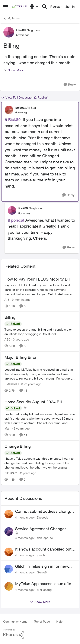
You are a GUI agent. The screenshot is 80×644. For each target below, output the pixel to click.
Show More (13, 70)
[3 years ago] (20, 339)
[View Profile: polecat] (9, 110)
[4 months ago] (24, 517)
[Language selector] (34, 7)
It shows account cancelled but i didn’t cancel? (44, 549)
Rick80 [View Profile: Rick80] (21, 30)
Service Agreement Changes (41, 529)
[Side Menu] (6, 7)
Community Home (15, 621)
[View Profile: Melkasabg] (9, 586)
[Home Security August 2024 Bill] (40, 418)
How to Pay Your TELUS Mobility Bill (37, 279)
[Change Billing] (40, 463)
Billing (10, 317)
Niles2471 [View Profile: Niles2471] (11, 473)
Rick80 (14, 120)
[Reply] (70, 85)
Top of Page (42, 621)
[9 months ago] (20, 299)
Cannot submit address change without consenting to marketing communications (44, 512)
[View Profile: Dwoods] (9, 514)
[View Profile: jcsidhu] (9, 552)
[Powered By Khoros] (40, 634)
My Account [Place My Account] (12, 18)
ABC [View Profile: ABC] (8, 339)
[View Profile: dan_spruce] (9, 531)
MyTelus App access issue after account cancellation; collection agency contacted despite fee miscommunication (44, 584)
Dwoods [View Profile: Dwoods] (42, 517)
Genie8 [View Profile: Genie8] (42, 572)
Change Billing (18, 446)
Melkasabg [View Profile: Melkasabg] (44, 590)
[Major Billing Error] (40, 374)
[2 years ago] (33, 384)
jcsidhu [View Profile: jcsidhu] (42, 555)
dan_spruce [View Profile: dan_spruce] (45, 538)
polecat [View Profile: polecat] (20, 108)
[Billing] (40, 332)
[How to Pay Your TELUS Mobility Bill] (40, 289)
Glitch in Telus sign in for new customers (41, 566)
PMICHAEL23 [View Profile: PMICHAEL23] (14, 384)
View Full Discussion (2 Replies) (25, 97)
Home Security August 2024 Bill (33, 402)
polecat (18, 220)
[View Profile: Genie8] (9, 569)
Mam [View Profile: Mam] (8, 428)
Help (59, 621)
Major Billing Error (20, 357)
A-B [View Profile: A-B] (7, 299)
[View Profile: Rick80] (9, 32)
